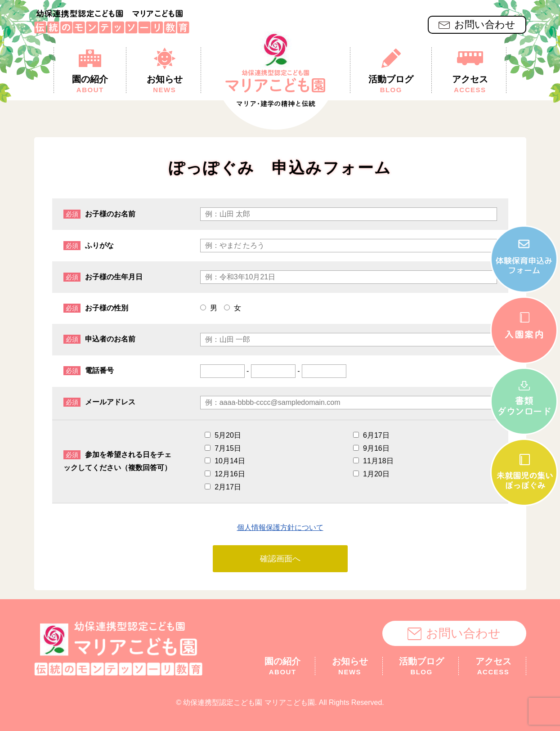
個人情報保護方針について (280, 527)
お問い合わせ (477, 25)
